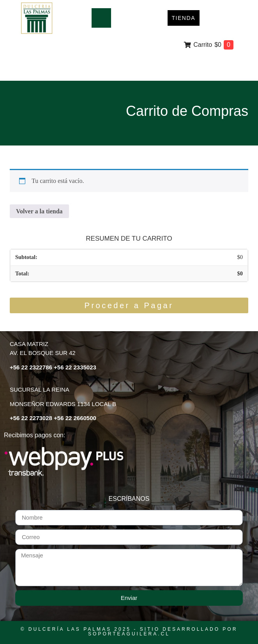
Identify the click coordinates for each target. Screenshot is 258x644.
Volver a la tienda (39, 211)
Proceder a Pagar (129, 305)
